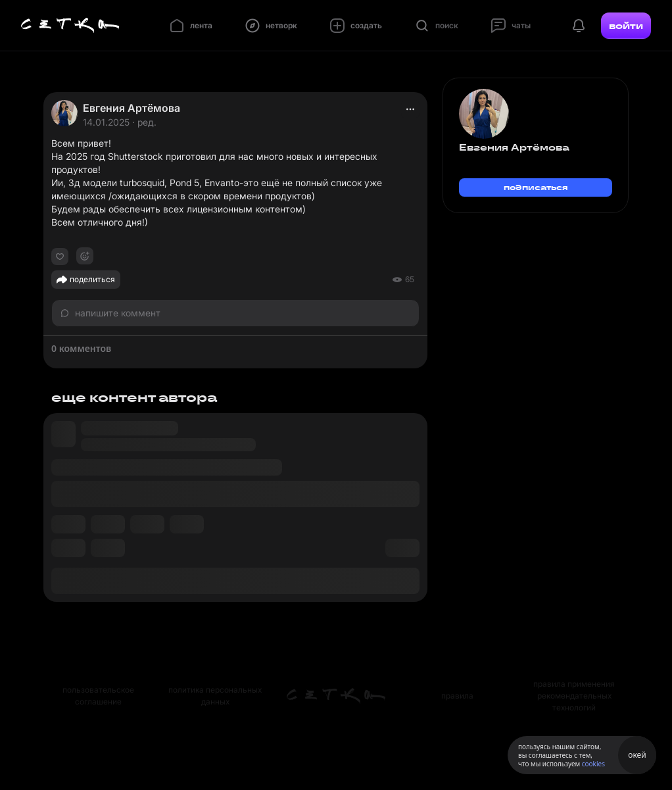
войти (626, 26)
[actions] (410, 109)
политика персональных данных (215, 696)
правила (457, 696)
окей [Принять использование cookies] (637, 755)
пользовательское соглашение (98, 696)
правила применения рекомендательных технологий (574, 696)
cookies (593, 764)
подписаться (536, 187)
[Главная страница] (70, 26)
